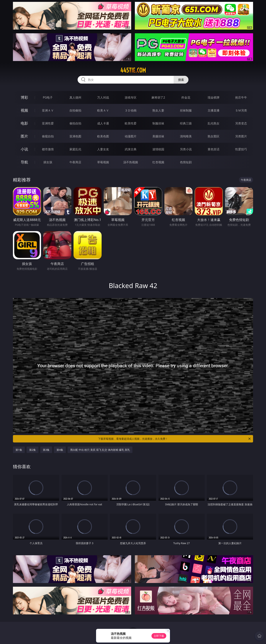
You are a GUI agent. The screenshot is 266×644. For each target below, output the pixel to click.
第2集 (33, 450)
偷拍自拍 (75, 123)
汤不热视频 (131, 162)
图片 (24, 136)
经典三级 (186, 123)
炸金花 (186, 97)
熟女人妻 (158, 110)
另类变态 (241, 123)
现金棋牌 (214, 97)
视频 (24, 110)
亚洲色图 (75, 136)
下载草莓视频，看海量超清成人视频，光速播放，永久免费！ (175, 439)
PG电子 (48, 97)
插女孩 (48, 162)
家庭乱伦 (75, 149)
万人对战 (103, 97)
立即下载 (159, 636)
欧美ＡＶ (103, 110)
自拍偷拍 (75, 110)
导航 (24, 162)
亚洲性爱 (48, 123)
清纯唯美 (186, 136)
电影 (24, 123)
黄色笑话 (214, 149)
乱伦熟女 (214, 123)
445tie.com (133, 70)
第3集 (46, 450)
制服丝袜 (158, 123)
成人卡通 (103, 123)
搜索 (181, 80)
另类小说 (186, 149)
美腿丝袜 (158, 136)
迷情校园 (158, 149)
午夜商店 (75, 162)
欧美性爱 (131, 123)
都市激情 (48, 149)
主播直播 (214, 110)
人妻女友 (103, 149)
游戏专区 (131, 97)
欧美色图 (103, 136)
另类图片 (241, 136)
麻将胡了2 (158, 97)
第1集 (19, 450)
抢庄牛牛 (241, 97)
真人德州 (75, 97)
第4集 (60, 450)
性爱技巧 (241, 149)
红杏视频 (158, 162)
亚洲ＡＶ (48, 110)
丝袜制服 (186, 110)
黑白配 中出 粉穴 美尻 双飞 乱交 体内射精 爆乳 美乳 (100, 450)
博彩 (24, 97)
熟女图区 (214, 136)
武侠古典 (131, 149)
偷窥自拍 (48, 136)
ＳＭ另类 (241, 110)
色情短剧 (186, 162)
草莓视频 (103, 162)
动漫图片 (131, 136)
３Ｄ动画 (131, 110)
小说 (24, 149)
